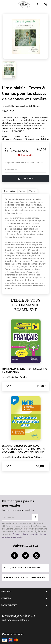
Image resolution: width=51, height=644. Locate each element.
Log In (37, 5)
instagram (37, 556)
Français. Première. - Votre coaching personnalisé (24, 370)
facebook (14, 556)
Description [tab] (10, 191)
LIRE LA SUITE (17, 131)
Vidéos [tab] (32, 191)
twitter (25, 556)
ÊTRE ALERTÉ (26, 179)
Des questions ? (23, 568)
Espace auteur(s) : (25, 577)
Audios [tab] (22, 191)
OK (35, 517)
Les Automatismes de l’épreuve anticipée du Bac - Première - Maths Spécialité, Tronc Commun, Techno (23, 449)
